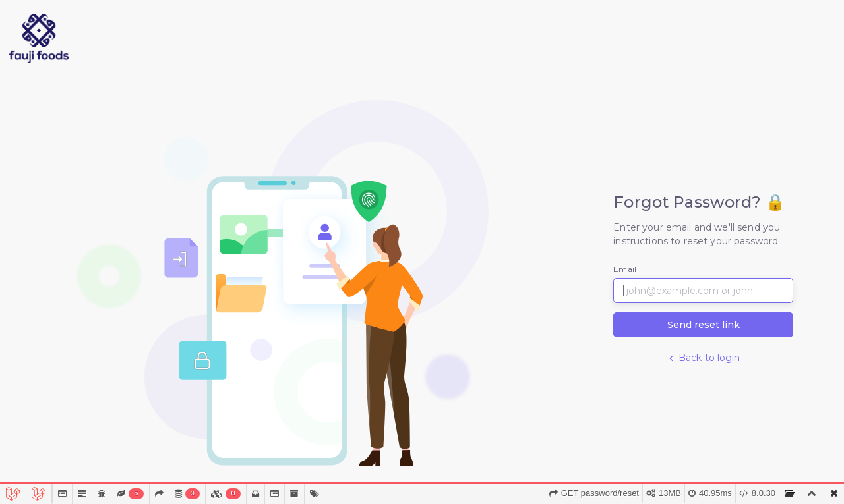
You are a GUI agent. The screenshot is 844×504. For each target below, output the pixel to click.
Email (625, 269)
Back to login (704, 358)
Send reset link (704, 325)
